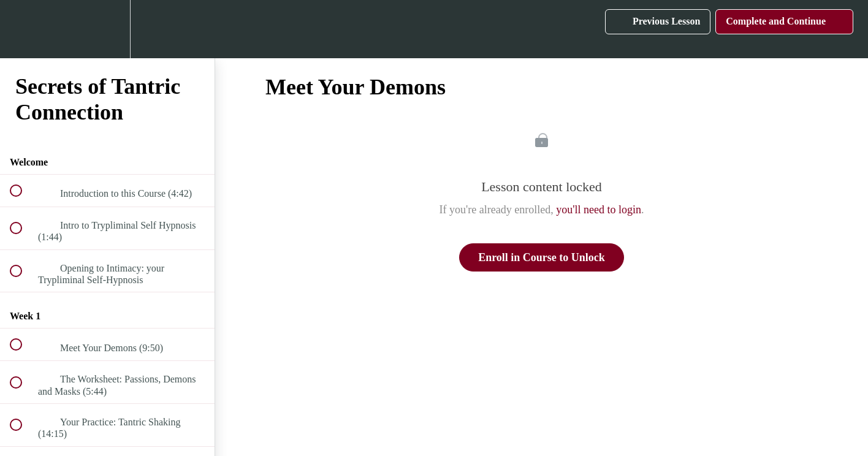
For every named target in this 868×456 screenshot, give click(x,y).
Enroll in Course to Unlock (542, 257)
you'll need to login (599, 210)
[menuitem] (107, 29)
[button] (23, 29)
